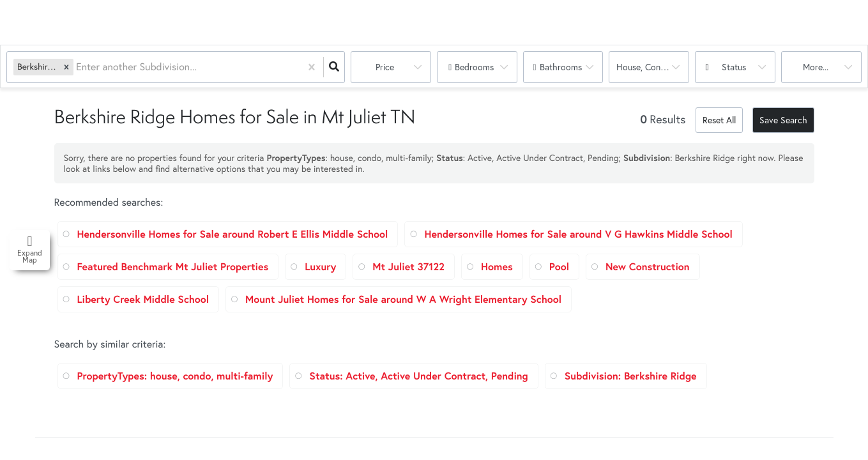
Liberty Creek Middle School (143, 299)
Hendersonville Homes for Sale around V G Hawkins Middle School (578, 234)
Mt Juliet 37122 (408, 267)
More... (816, 67)
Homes (497, 267)
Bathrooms (561, 67)
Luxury (320, 267)
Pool (559, 267)
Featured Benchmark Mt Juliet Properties (173, 267)
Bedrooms (474, 67)
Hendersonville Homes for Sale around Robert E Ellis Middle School (233, 234)
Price (385, 67)
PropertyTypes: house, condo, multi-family (175, 376)
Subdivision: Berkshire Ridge (631, 376)
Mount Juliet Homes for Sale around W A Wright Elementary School (403, 299)
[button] (66, 67)
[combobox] (77, 67)
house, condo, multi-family (653, 67)
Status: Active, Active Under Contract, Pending (418, 376)
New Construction (648, 267)
